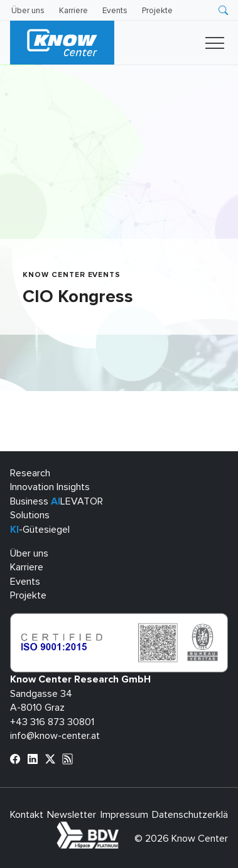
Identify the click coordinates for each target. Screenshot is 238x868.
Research (30, 473)
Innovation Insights (50, 487)
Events (115, 11)
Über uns (28, 11)
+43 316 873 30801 (52, 722)
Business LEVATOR (57, 501)
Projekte (157, 11)
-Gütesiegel (40, 530)
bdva (121, 829)
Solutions (30, 515)
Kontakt (27, 815)
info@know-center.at (55, 736)
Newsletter (72, 815)
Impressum (124, 815)
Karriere (73, 11)
